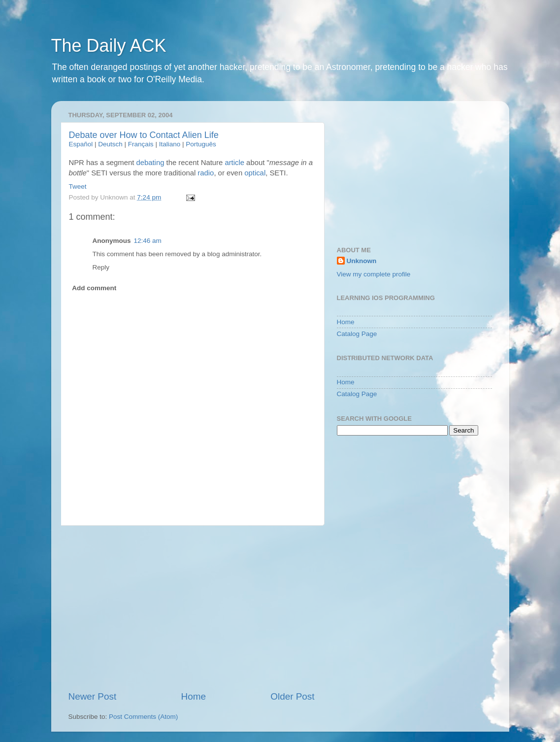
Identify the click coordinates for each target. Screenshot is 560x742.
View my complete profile (374, 274)
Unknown (362, 261)
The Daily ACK (109, 46)
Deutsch (110, 144)
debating (150, 163)
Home (194, 696)
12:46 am (148, 241)
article (234, 163)
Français (141, 144)
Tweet (78, 186)
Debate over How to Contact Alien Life (144, 135)
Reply (101, 267)
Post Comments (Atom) (143, 717)
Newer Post (93, 696)
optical (255, 173)
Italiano (170, 144)
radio (206, 173)
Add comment (94, 288)
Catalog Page (357, 334)
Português (201, 144)
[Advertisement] (192, 608)
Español (81, 144)
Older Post (292, 696)
